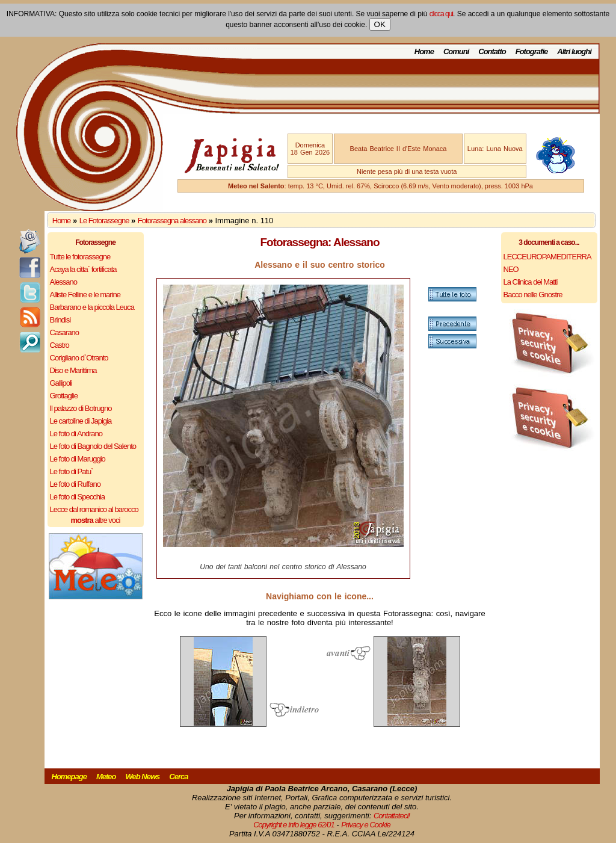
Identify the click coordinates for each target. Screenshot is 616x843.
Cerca (178, 777)
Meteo (106, 777)
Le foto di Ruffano (75, 484)
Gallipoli (61, 383)
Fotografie (532, 51)
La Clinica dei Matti (531, 282)
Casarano (64, 332)
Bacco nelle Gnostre (533, 295)
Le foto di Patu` (72, 471)
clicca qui (441, 14)
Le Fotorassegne (104, 221)
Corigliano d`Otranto (79, 358)
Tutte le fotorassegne (80, 257)
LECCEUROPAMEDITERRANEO (547, 263)
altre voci (96, 520)
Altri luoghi (574, 51)
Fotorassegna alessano (172, 221)
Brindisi (60, 320)
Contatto (492, 51)
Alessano (63, 282)
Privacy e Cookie (366, 825)
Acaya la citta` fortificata (83, 269)
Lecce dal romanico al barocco (94, 509)
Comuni (456, 51)
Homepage (69, 777)
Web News (143, 777)
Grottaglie (64, 396)
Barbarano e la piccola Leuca (92, 307)
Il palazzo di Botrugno (81, 408)
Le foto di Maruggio (78, 459)
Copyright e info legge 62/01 (294, 825)
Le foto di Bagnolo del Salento (93, 446)
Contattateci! (392, 816)
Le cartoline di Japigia (81, 421)
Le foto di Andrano (76, 434)
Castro (60, 345)
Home (424, 51)
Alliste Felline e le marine (85, 295)
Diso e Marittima (73, 370)
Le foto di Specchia (78, 497)
